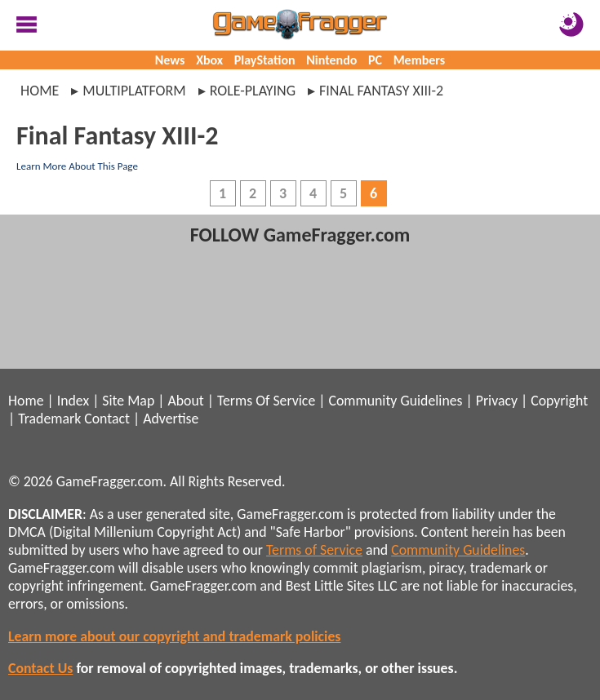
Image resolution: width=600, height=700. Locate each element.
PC (375, 60)
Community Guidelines (395, 401)
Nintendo (331, 60)
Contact (107, 419)
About (185, 401)
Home (40, 91)
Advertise (171, 419)
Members (420, 60)
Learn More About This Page (77, 166)
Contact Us (40, 668)
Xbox (209, 60)
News (170, 60)
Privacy (497, 401)
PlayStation (265, 60)
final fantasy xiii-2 (381, 91)
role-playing (253, 91)
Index (73, 401)
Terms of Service (314, 550)
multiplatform (134, 91)
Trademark (49, 419)
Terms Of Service (266, 401)
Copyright (559, 401)
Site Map (128, 401)
